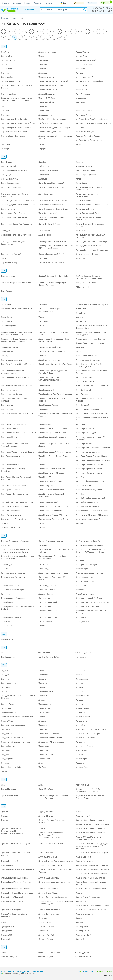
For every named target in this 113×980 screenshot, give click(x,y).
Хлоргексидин (45, 569)
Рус (69, 3)
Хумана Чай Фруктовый (49, 914)
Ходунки (5, 671)
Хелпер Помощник (47, 94)
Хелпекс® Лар (7, 77)
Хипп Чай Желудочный (48, 502)
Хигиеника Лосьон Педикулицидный (17, 309)
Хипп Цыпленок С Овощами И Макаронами (52, 495)
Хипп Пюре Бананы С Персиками (53, 429)
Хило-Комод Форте (9, 326)
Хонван (42, 717)
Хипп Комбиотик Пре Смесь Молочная (55, 394)
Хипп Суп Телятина (84, 486)
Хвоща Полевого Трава (86, 283)
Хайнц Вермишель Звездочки (14, 170)
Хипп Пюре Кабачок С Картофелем (54, 437)
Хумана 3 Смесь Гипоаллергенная (91, 833)
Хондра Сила (81, 721)
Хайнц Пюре (44, 175)
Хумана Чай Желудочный (12, 910)
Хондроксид (44, 746)
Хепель (4, 107)
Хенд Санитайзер (46, 102)
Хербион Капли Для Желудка (14, 136)
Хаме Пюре (81, 231)
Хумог (4, 922)
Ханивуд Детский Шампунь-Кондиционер (13, 243)
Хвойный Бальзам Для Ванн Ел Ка (53, 276)
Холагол (79, 683)
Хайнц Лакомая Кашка (85, 170)
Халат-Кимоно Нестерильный (51, 183)
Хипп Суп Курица (46, 486)
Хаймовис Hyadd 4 (84, 166)
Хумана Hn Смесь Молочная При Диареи (16, 854)
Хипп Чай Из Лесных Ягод (87, 502)
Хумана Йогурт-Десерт (85, 861)
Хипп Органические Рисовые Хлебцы (17, 413)
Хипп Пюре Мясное (84, 444)
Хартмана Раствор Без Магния (52, 263)
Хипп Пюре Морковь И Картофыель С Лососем (55, 445)
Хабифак (42, 162)
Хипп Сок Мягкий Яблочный (50, 481)
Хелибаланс (6, 69)
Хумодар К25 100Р (47, 927)
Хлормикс (5, 594)
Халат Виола (81, 183)
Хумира (79, 918)
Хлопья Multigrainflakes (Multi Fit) (90, 545)
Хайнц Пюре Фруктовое (86, 175)
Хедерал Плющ (8, 56)
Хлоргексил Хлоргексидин (12, 590)
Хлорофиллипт (45, 607)
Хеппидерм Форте (83, 115)
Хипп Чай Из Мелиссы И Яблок (15, 507)
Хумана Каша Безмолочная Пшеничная (93, 869)
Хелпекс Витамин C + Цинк (50, 90)
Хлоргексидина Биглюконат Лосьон (54, 573)
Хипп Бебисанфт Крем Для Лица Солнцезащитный (90, 365)
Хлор (78, 556)
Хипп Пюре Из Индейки (11, 437)
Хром (41, 785)
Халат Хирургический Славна (14, 217)
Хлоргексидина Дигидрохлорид (89, 573)
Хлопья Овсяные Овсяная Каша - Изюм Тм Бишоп (56, 551)
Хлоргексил (81, 586)
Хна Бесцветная (8, 657)
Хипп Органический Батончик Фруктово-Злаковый (56, 415)
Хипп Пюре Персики (10, 465)
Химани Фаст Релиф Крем (50, 347)
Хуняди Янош (82, 939)
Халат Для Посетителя (11, 187)
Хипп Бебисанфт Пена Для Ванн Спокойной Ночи (53, 372)
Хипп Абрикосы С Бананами (88, 360)
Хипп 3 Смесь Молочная (49, 360)
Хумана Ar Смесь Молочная (51, 844)
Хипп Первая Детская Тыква (13, 424)
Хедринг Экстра (8, 60)
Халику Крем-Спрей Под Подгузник (16, 224)
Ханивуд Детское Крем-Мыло (88, 246)
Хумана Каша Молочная (49, 878)
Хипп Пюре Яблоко (47, 477)
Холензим (80, 675)
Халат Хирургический (48, 213)
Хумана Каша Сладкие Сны (50, 889)
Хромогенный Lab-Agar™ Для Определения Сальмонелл (89, 790)
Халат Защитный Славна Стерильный (18, 201)
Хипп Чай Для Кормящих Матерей (90, 498)
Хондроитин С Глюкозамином (51, 742)
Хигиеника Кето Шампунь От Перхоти (92, 305)
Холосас (79, 700)
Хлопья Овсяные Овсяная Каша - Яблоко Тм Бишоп (53, 557)
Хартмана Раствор (9, 263)
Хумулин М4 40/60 (84, 935)
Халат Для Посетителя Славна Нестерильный (89, 189)
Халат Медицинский (84, 201)
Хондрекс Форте (83, 717)
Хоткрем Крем (82, 767)
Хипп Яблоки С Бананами (12, 515)
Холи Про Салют (46, 692)
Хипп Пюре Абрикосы (10, 429)
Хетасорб (5, 149)
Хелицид (79, 73)
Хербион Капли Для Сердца (88, 136)
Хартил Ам (80, 258)
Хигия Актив (81, 309)
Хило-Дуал (43, 321)
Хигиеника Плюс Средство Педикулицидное (50, 310)
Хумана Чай (81, 901)
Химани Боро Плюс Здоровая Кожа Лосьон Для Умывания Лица (16, 340)
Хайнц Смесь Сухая (10, 179)
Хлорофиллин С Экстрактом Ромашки (92, 602)
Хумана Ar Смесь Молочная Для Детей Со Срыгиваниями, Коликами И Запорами (93, 846)
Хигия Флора (7, 317)
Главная (5, 18)
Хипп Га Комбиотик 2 (85, 382)
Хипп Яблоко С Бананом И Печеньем (92, 515)
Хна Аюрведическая (84, 653)
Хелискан (43, 73)
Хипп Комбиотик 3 (83, 390)
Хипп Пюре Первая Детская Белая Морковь (53, 457)
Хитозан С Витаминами (11, 528)
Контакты (108, 976)
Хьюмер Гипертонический (49, 953)
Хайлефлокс (44, 166)
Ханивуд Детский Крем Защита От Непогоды (90, 236)
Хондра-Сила (7, 721)
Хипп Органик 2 (8, 409)
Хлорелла (80, 560)
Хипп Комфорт (82, 394)
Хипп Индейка (45, 386)
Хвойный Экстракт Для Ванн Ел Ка (16, 283)
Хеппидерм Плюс (46, 115)
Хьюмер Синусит (45, 957)
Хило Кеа (43, 326)
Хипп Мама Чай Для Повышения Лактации (15, 400)
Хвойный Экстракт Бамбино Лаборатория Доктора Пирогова (90, 277)
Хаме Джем (6, 231)
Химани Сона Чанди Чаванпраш (90, 343)
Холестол (43, 683)
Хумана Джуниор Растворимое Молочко (56, 861)
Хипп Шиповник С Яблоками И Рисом (92, 511)
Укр (65, 3)
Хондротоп (80, 755)
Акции (80, 3)
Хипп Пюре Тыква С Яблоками (52, 469)
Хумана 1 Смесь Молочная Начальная (92, 824)
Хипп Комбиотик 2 (46, 390)
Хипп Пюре (81, 424)
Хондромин (43, 750)
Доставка (17, 3)
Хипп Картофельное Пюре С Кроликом (92, 386)
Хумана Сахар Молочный (12, 897)
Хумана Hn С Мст (46, 853)
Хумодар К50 (7, 931)
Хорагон (42, 763)
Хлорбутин (6, 569)
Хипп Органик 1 (82, 405)
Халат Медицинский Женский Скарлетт (18, 205)
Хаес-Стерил (7, 162)
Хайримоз (43, 179)
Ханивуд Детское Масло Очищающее (92, 250)
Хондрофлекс (7, 759)
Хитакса (5, 523)
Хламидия (6, 545)
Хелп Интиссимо (83, 94)
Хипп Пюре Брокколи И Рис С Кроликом (18, 433)
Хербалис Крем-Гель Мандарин (52, 119)
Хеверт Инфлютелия (47, 52)
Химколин (80, 347)
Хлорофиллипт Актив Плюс (88, 607)
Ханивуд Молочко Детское (87, 254)
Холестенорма (82, 679)
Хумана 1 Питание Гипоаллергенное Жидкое (54, 821)
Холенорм (6, 679)
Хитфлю (42, 528)
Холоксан (43, 696)
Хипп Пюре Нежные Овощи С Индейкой (93, 448)
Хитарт (42, 523)
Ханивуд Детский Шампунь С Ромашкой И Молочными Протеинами (56, 247)
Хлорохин (5, 622)
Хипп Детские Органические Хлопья (17, 386)
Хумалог (5, 816)
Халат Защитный (46, 194)
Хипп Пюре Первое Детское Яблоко (91, 456)
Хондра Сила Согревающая (13, 725)
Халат (78, 179)
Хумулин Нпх (7, 939)
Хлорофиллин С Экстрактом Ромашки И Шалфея (18, 608)
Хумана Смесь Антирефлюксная (53, 897)
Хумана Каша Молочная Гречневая (16, 882)
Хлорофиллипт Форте (48, 617)
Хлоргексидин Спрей (10, 586)
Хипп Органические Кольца (88, 409)
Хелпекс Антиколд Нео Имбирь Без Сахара (16, 87)
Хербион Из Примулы (85, 132)
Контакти (49, 3)
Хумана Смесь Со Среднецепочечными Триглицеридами (56, 903)
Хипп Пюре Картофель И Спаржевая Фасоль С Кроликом (17, 445)
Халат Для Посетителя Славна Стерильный (15, 195)
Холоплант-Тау (82, 696)
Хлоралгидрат (7, 565)
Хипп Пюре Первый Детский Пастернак (93, 460)
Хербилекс (80, 128)
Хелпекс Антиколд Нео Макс (51, 86)
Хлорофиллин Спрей (48, 602)
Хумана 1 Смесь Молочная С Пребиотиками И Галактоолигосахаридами (14, 831)
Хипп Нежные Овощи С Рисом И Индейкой (90, 400)
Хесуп (78, 144)
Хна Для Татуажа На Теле (49, 657)
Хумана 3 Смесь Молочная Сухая (16, 844)
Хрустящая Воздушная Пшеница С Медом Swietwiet (54, 797)
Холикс (4, 692)
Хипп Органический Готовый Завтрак (92, 413)
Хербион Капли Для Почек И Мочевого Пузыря (55, 137)
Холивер (42, 687)
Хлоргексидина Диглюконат (13, 577)
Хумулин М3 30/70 (46, 935)
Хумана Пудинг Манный (49, 893)
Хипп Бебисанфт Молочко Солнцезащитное (12, 372)
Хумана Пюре (82, 893)
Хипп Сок (80, 477)
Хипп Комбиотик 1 (9, 390)
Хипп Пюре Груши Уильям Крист (52, 433)
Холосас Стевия (46, 704)
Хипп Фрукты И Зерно (11, 490)
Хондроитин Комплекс (85, 738)
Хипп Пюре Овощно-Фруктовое (15, 456)
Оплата (27, 3)
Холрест (79, 704)
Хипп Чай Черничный (10, 511)
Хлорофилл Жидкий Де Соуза (89, 598)
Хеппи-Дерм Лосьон (84, 111)
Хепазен (79, 107)
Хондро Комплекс (9, 746)
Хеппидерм (6, 115)
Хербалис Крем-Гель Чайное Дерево (92, 119)
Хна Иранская (81, 657)
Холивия (79, 687)
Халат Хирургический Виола (88, 213)
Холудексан (6, 708)
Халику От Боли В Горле (49, 224)
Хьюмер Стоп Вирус (84, 957)
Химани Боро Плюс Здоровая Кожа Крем (54, 334)
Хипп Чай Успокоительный (87, 507)
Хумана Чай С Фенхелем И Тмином (91, 910)
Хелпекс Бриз (82, 86)
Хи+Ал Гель (6, 305)
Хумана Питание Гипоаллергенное (91, 889)
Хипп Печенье (45, 424)
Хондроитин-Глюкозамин (49, 734)
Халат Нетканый (8, 209)
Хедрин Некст (44, 60)
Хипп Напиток (7, 405)
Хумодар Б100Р (45, 922)
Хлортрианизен (8, 626)
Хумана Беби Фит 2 (10, 861)
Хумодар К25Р (82, 927)
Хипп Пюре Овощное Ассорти (89, 452)
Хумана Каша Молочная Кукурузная (54, 882)
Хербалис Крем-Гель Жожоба (14, 119)
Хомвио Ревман (45, 713)
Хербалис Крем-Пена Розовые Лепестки (93, 123)
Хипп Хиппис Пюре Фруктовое (89, 490)
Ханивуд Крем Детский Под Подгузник (55, 254)
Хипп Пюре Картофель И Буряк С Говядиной (90, 438)
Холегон (42, 671)
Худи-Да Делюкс (46, 812)
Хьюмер (5, 953)
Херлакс (42, 144)
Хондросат (6, 755)
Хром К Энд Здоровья (48, 789)
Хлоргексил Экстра (47, 590)
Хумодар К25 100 (9, 927)
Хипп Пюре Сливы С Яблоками (89, 465)
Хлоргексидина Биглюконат (13, 573)
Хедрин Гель (81, 56)
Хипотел (42, 356)
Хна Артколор (44, 653)
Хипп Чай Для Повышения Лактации (17, 502)
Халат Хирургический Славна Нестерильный (51, 219)
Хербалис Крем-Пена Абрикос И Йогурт (18, 123)
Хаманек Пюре (45, 235)
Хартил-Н (43, 258)
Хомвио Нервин (83, 708)
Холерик (42, 679)
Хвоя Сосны (6, 291)
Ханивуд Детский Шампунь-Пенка (53, 242)
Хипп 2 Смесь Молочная (12, 360)
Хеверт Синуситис (84, 52)
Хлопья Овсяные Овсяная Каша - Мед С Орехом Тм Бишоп (18, 557)
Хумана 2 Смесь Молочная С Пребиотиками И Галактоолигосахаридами (51, 835)
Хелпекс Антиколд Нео (11, 81)
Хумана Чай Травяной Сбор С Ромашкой (14, 915)
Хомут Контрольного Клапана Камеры (18, 717)
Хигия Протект (82, 313)
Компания (6, 3)
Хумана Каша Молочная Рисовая (16, 889)
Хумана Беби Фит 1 (84, 857)
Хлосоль (42, 626)
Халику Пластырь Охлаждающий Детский (90, 225)
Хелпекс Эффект (9, 94)
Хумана (4, 820)
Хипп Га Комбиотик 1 (85, 377)
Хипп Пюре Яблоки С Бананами (52, 473)
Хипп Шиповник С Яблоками (51, 511)
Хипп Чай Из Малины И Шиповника (54, 507)
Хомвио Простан (8, 713)
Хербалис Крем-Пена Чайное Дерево (17, 128)
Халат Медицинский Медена (51, 205)
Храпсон (5, 785)
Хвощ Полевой (82, 287)
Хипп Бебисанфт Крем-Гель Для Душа (55, 364)
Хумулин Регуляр (46, 939)
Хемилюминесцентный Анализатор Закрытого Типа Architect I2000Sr (16, 99)
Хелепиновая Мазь (84, 65)
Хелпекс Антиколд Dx (85, 77)
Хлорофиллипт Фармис (11, 617)
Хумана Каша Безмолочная (50, 865)
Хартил (4, 258)
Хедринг (42, 56)
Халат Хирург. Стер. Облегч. (13, 213)
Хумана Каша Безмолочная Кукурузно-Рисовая (55, 871)
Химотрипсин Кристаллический (52, 352)
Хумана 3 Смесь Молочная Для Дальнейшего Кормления (89, 838)
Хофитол (5, 771)
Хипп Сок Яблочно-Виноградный (90, 481)
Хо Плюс (5, 763)
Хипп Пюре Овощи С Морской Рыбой (55, 452)
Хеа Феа (5, 52)
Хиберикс (43, 305)
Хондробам (81, 725)
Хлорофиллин (7, 602)
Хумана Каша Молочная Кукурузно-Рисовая (91, 883)
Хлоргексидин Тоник (47, 586)
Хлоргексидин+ (82, 569)
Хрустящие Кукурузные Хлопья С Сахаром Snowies (90, 797)
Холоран (42, 700)
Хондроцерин (82, 759)
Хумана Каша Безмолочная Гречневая (18, 869)
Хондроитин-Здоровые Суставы (90, 734)
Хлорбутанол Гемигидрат (87, 565)
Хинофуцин (6, 356)
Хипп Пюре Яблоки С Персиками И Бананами (16, 478)
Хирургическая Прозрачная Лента (53, 519)
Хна (3, 653)
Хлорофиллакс (45, 598)
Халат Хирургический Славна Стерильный (89, 219)
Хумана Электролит (84, 914)
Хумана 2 (43, 829)
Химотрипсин (7, 352)
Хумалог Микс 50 (83, 816)
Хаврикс (79, 162)
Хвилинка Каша (8, 276)
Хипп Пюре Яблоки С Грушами (89, 473)
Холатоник (6, 687)
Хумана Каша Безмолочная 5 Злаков (92, 865)
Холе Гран (80, 671)
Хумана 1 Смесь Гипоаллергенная (91, 820)
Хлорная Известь (46, 594)
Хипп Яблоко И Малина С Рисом (53, 515)
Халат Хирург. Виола (85, 209)
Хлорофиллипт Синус (48, 611)
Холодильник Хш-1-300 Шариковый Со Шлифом (18, 697)
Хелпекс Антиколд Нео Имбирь (89, 81)
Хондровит (43, 729)
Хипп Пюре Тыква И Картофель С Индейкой (16, 470)
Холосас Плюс (7, 704)
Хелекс (4, 65)
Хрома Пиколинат (9, 789)
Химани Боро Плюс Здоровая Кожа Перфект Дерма (54, 340)
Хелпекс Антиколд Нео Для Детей (53, 81)
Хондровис (6, 729)
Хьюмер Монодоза (9, 957)
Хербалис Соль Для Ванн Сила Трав (54, 128)
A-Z (59, 37)
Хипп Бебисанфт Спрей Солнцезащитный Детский (50, 379)
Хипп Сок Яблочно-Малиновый (15, 486)
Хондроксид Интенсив (85, 746)
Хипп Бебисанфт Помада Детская (16, 377)
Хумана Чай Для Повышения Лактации (93, 906)
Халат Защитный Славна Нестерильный (87, 195)
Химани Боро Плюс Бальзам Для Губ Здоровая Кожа (92, 327)
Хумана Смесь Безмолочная (88, 897)
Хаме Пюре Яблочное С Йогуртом (16, 235)
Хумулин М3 (6, 935)
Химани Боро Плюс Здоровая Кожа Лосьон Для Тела (91, 334)
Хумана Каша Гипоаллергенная (15, 878)
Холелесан (43, 675)
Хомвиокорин (44, 708)
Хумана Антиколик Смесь (50, 857)
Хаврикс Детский (8, 166)
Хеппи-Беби (44, 111)
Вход (93, 3)
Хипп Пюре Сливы (46, 465)
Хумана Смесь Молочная (12, 901)
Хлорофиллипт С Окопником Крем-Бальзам (91, 612)
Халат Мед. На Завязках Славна (53, 201)
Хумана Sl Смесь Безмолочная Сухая (92, 853)
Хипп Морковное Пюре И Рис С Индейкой (52, 400)
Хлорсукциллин (82, 622)
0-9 (65, 37)
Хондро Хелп (44, 759)
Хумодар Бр (81, 922)
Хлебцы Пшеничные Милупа (51, 541)
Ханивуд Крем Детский (11, 254)
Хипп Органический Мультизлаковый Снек (92, 419)
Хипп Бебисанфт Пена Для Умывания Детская (92, 372)
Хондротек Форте (46, 755)
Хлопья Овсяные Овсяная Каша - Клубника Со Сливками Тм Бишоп (90, 551)
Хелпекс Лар (81, 90)
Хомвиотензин (82, 713)
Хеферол (42, 149)
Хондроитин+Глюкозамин (12, 738)
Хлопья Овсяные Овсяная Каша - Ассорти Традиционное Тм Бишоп (16, 551)
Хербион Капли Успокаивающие (90, 140)
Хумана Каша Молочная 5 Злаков (90, 878)
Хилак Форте (7, 321)
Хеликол (42, 69)
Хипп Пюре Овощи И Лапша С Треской (18, 452)
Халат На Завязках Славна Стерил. (54, 209)
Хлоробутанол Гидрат (85, 594)
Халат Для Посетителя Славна (52, 187)
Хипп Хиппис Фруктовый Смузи (15, 494)
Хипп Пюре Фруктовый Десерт (89, 469)
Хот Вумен (43, 767)
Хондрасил (43, 721)
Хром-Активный (83, 785)
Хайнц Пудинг (7, 175)
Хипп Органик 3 (45, 409)
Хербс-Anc (6, 144)
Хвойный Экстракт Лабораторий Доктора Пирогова (52, 284)
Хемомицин (81, 98)
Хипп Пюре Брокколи (85, 429)
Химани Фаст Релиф (10, 347)
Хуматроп (43, 918)
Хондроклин (81, 742)
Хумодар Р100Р (83, 931)
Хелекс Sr (43, 65)
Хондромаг (6, 750)
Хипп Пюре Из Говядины (86, 433)
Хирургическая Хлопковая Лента (90, 519)
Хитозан (79, 523)
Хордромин (81, 763)
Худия (78, 812)
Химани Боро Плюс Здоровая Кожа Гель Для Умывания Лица (16, 334)
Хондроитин (6, 734)
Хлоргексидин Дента (85, 577)
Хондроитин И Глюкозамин (50, 738)
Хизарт (42, 317)
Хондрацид (43, 725)
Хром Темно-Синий (10, 796)
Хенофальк (81, 102)
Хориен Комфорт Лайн (11, 767)
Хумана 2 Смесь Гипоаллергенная (91, 829)
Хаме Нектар (44, 231)
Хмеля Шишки (7, 639)
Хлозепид (43, 545)
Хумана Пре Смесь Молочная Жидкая (18, 893)
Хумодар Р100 (45, 931)
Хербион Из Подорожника (50, 132)
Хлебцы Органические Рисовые (15, 541)
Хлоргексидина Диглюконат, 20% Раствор (53, 578)
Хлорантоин (44, 565)
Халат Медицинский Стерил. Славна (92, 205)
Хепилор (5, 111)
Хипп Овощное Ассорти (49, 405)
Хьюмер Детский (82, 953)
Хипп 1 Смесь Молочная (86, 356)
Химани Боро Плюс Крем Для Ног (90, 339)
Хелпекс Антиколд (46, 77)
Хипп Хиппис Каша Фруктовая (51, 490)
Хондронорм (81, 750)
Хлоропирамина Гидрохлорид (14, 598)
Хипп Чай (80, 494)
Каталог (15, 18)
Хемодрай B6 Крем (47, 98)
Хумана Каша (7, 865)
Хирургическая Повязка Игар (14, 519)
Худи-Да (5, 812)
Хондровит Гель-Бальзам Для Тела (91, 729)
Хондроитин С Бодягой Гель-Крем (16, 742)
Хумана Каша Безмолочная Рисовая (91, 874)
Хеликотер (80, 69)
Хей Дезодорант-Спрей (86, 60)
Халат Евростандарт (10, 183)
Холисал (79, 692)
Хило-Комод (81, 321)
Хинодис (79, 352)
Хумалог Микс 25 (46, 816)
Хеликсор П (6, 73)
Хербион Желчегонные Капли (14, 132)
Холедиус (5, 675)
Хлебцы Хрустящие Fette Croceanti (91, 541)
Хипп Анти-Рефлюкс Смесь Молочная (18, 364)
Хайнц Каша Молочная (48, 170)
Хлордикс (80, 590)
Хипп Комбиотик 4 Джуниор (13, 394)
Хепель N (43, 107)
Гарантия (38, 3)
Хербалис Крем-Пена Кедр (50, 123)
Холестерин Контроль (11, 683)
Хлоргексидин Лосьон (85, 581)
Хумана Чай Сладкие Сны (50, 910)
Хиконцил (80, 317)
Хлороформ (81, 617)
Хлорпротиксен (45, 622)
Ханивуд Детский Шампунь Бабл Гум (91, 242)
